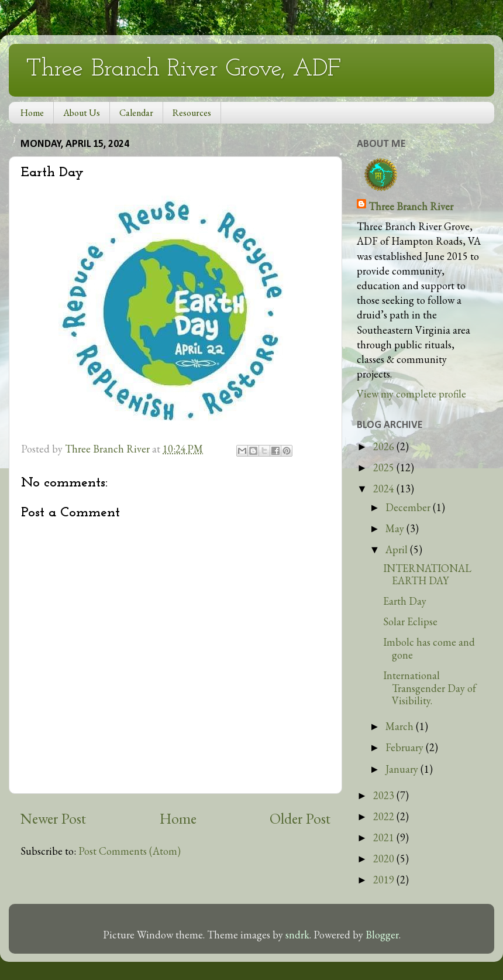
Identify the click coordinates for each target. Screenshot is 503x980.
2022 (385, 816)
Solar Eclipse (410, 621)
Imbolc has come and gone (429, 648)
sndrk (297, 935)
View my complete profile (411, 394)
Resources (192, 113)
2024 (385, 489)
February (406, 747)
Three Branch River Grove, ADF (184, 69)
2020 (385, 859)
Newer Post (53, 819)
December (409, 507)
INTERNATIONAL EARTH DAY (427, 575)
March (401, 726)
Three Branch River (411, 206)
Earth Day (405, 601)
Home (32, 113)
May (396, 528)
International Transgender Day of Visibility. (430, 688)
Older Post (300, 819)
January (403, 769)
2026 (385, 446)
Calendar (136, 113)
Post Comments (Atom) (130, 851)
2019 (385, 880)
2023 (385, 795)
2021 (385, 837)
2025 (385, 467)
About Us (82, 113)
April (398, 549)
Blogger (382, 935)
